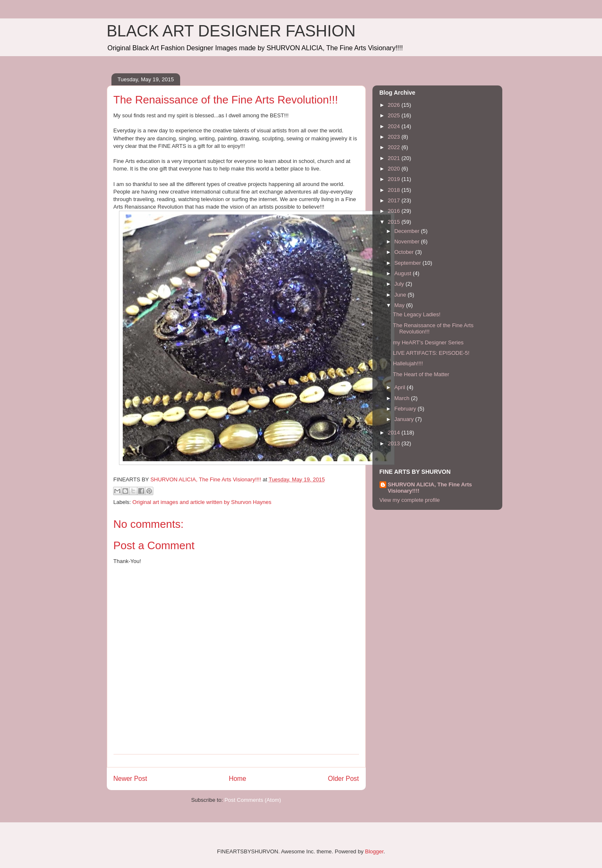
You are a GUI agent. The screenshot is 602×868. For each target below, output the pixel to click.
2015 (395, 222)
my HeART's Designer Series (428, 342)
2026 (395, 105)
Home (238, 779)
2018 (395, 190)
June (401, 295)
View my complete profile (410, 500)
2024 (395, 126)
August (403, 273)
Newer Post (130, 779)
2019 (395, 179)
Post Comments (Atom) (253, 800)
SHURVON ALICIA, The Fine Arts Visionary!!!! (430, 488)
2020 (395, 169)
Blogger (374, 851)
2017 (395, 200)
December (408, 231)
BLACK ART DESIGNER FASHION (231, 31)
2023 (395, 137)
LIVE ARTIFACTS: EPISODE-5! (431, 353)
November (408, 242)
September (408, 263)
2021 (395, 158)
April (400, 387)
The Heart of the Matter (421, 374)
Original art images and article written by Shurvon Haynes (202, 502)
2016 (395, 211)
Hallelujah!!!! (408, 363)
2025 (395, 115)
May (400, 305)
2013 (395, 443)
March (403, 398)
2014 (395, 433)
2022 (395, 147)
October (405, 252)
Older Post (344, 779)
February (406, 409)
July (400, 284)
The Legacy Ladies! (417, 314)
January (405, 419)
